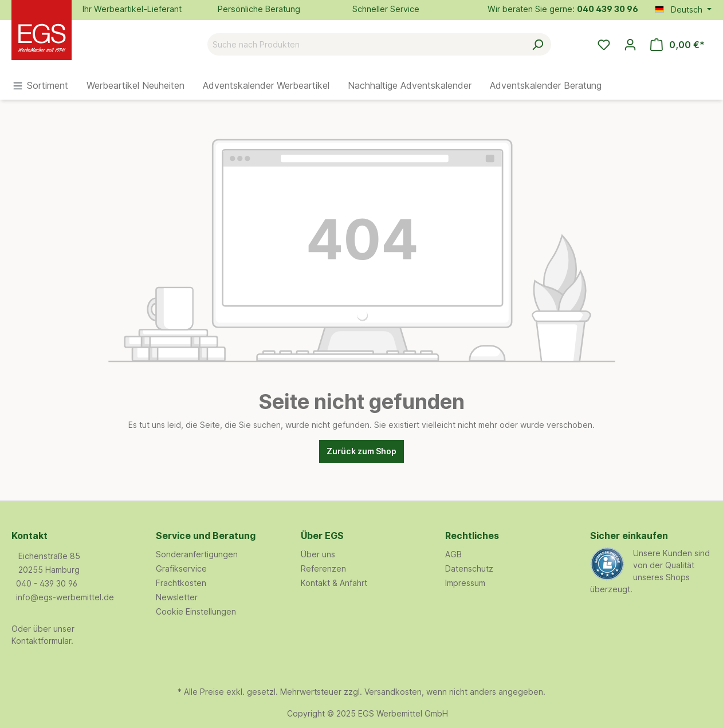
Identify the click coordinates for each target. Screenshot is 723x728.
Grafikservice (181, 568)
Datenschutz (469, 568)
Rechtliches (472, 536)
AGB (453, 554)
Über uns (318, 554)
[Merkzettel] (604, 45)
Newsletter (177, 597)
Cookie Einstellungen (196, 611)
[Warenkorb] (677, 45)
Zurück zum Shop (361, 451)
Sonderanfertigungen (197, 554)
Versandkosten (393, 692)
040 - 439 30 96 (47, 583)
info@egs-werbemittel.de (65, 597)
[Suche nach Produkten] (366, 44)
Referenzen (323, 568)
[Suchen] (538, 44)
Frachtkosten (181, 583)
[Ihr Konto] (630, 45)
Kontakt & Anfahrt (334, 583)
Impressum (465, 583)
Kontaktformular (41, 641)
